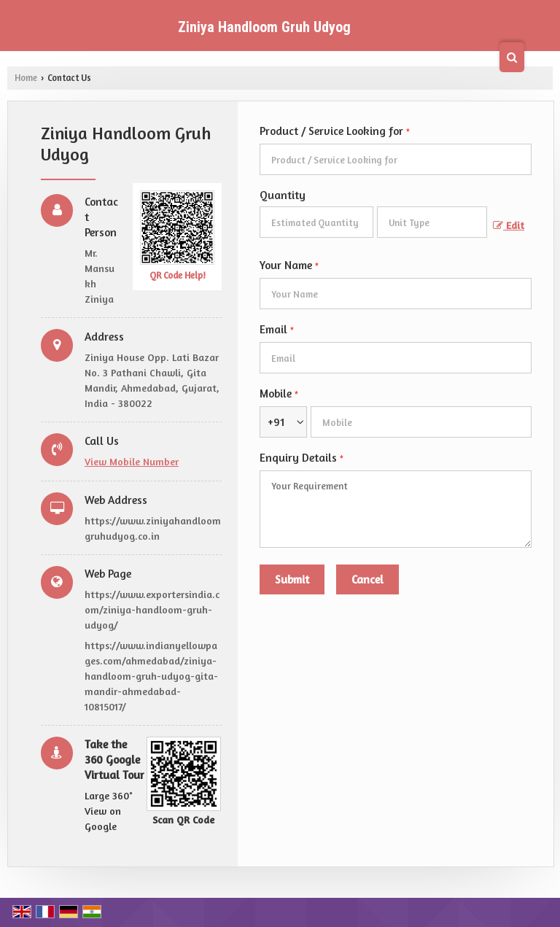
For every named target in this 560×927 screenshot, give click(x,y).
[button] (132, 461)
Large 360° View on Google (109, 811)
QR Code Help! (178, 275)
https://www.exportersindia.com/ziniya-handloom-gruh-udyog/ (152, 609)
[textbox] (432, 222)
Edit (509, 225)
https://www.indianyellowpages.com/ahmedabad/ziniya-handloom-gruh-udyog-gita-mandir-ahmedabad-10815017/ (151, 676)
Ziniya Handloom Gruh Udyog (264, 27)
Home (26, 78)
